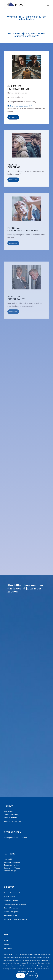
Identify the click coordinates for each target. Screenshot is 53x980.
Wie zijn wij (8, 945)
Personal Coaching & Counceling (15, 904)
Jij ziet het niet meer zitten (13, 893)
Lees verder (32, 976)
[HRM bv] (22, 5)
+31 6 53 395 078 (14, 822)
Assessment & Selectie (12, 915)
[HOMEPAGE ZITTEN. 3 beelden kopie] (26, 67)
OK (21, 976)
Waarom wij (8, 948)
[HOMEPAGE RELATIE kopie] (26, 159)
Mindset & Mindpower (11, 912)
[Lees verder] (13, 117)
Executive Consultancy (12, 900)
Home (6, 940)
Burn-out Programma (11, 908)
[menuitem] (48, 5)
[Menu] (48, 5)
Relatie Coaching (10, 897)
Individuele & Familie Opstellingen (15, 919)
